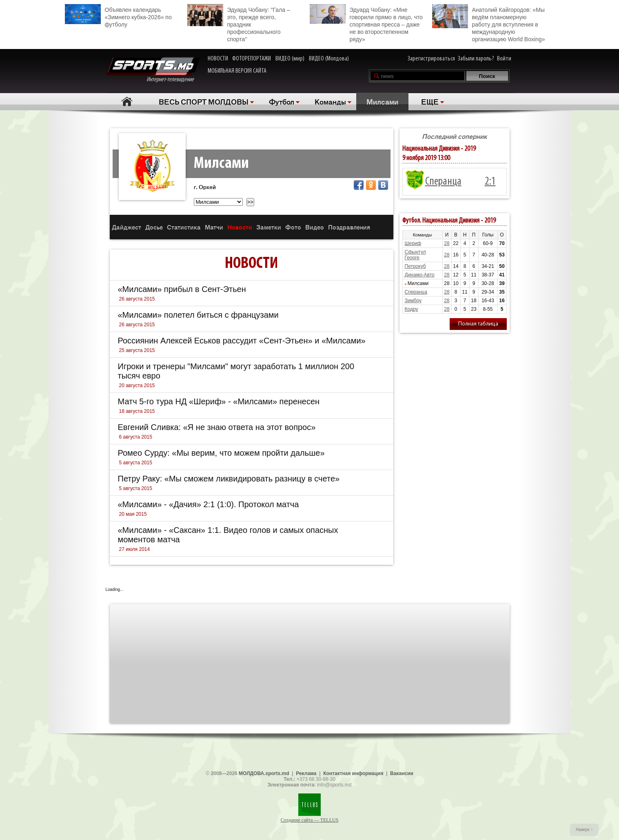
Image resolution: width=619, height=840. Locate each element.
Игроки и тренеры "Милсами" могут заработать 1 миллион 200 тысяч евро (236, 371)
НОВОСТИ (218, 59)
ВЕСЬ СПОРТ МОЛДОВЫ (204, 101)
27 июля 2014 (135, 549)
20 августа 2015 (137, 385)
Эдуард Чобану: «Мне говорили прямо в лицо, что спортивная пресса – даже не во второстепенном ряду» (366, 23)
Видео (315, 227)
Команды (330, 101)
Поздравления (349, 227)
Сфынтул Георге (415, 255)
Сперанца (443, 182)
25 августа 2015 (137, 350)
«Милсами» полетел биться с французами (198, 315)
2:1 (490, 182)
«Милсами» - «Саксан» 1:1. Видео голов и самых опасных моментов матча (228, 535)
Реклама (306, 773)
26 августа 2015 (137, 299)
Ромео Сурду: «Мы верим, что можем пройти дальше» (221, 453)
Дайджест (126, 227)
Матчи (214, 227)
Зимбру (413, 301)
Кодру (412, 309)
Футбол (282, 101)
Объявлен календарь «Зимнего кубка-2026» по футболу (118, 16)
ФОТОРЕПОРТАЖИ (252, 59)
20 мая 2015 (133, 514)
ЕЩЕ (430, 101)
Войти (504, 59)
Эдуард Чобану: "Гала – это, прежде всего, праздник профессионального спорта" (239, 23)
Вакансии (402, 773)
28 (447, 243)
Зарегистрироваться (431, 59)
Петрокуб (415, 266)
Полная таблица (478, 324)
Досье (154, 227)
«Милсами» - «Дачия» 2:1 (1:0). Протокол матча (209, 504)
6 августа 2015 (136, 437)
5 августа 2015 (136, 463)
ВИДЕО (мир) (290, 59)
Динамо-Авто (420, 275)
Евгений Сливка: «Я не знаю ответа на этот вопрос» (217, 427)
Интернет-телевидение (153, 70)
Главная (127, 101)
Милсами (382, 101)
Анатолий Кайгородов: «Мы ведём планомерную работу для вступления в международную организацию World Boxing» (489, 23)
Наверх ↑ (584, 830)
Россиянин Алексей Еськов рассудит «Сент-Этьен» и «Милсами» (242, 341)
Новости (240, 227)
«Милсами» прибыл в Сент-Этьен (182, 289)
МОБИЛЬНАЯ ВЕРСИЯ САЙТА (237, 71)
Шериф (413, 243)
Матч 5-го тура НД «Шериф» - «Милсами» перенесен (219, 401)
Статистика (184, 227)
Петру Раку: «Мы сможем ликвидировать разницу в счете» (229, 479)
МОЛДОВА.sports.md (264, 773)
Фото (293, 227)
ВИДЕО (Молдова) (329, 59)
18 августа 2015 (137, 411)
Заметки (269, 227)
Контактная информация (353, 773)
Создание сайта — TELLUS (310, 820)
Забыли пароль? (476, 59)
